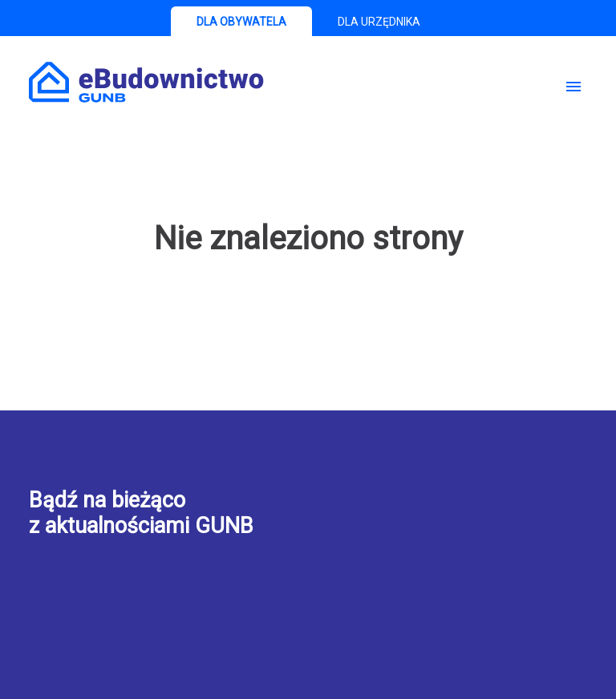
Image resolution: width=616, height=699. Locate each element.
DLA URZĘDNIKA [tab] (379, 22)
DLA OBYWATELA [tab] (241, 22)
